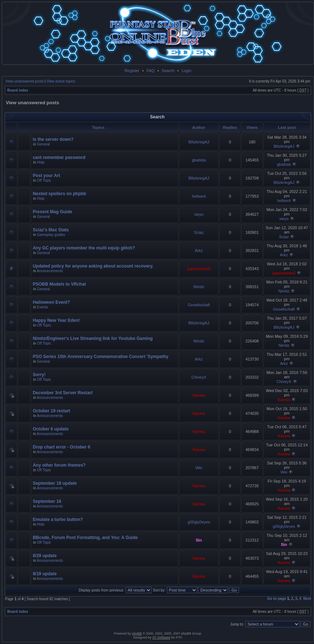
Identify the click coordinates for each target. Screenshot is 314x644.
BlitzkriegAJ (199, 142)
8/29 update (45, 556)
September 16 (47, 501)
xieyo (199, 214)
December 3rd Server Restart (62, 393)
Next (307, 599)
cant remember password (59, 157)
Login (186, 71)
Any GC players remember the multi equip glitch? (84, 248)
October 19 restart (51, 411)
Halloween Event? (51, 302)
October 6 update (51, 429)
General (43, 144)
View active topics (61, 81)
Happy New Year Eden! (56, 320)
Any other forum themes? (59, 465)
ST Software (161, 637)
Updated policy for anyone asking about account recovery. (93, 266)
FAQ (151, 71)
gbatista (199, 160)
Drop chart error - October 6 (61, 447)
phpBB (137, 634)
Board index (18, 90)
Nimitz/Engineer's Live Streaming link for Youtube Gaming (93, 338)
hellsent (199, 196)
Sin (199, 540)
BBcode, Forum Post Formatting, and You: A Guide (85, 538)
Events (43, 307)
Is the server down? (53, 139)
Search (168, 71)
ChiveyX (199, 377)
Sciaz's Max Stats (51, 230)
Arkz (199, 251)
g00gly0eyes (199, 522)
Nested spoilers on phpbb (59, 194)
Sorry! (39, 375)
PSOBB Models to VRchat (59, 284)
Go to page (277, 599)
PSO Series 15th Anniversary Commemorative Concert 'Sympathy (101, 357)
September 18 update (55, 483)
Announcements (50, 271)
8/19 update (45, 574)
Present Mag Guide (52, 212)
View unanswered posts (24, 81)
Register (132, 71)
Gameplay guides (51, 235)
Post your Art (46, 176)
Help (41, 162)
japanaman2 (199, 269)
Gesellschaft (199, 305)
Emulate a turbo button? (58, 519)
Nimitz (199, 287)
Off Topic (44, 180)
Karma (199, 395)
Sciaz (199, 232)
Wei (199, 468)
